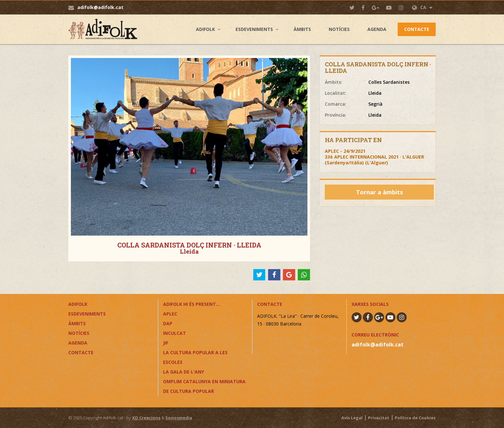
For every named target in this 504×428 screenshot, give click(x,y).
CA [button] (422, 7)
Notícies (339, 29)
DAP (168, 323)
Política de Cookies (415, 418)
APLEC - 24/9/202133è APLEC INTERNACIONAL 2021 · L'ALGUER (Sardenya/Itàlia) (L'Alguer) (374, 157)
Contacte (417, 29)
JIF (166, 343)
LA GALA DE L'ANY (184, 372)
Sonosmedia (179, 418)
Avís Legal (352, 418)
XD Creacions (146, 418)
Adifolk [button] (205, 29)
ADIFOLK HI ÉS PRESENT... (191, 304)
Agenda (377, 29)
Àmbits (302, 29)
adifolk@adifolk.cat (100, 7)
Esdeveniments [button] (254, 29)
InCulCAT (174, 333)
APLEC (170, 314)
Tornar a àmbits (379, 192)
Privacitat (379, 418)
